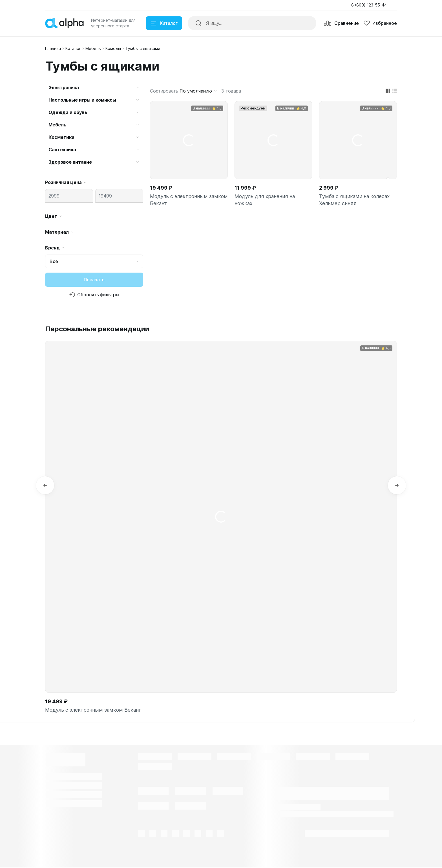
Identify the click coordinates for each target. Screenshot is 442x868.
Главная (53, 48)
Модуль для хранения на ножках (265, 200)
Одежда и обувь (68, 112)
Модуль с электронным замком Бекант (189, 200)
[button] (371, 5)
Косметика (61, 137)
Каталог (73, 48)
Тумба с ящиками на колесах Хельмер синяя (355, 200)
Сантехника (62, 150)
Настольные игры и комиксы (82, 100)
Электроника (64, 87)
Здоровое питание (70, 162)
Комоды (113, 48)
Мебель (93, 48)
